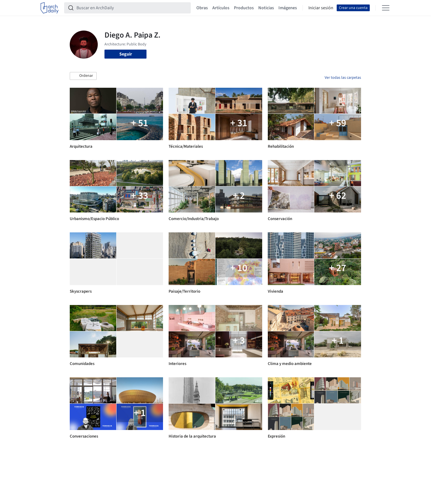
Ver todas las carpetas (343, 78)
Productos (244, 8)
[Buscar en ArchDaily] (132, 8)
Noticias (266, 8)
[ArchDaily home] (50, 8)
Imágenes (288, 8)
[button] (83, 76)
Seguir (126, 54)
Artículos (221, 8)
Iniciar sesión (321, 8)
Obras (202, 8)
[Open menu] (386, 8)
